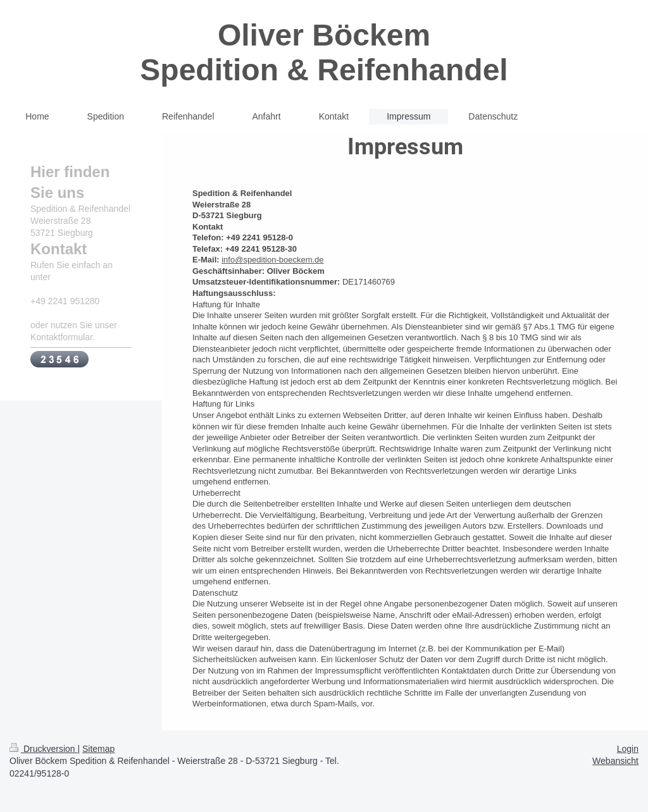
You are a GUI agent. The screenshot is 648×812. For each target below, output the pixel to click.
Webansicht (615, 761)
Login (628, 749)
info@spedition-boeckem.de (272, 260)
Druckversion (43, 749)
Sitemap (98, 749)
